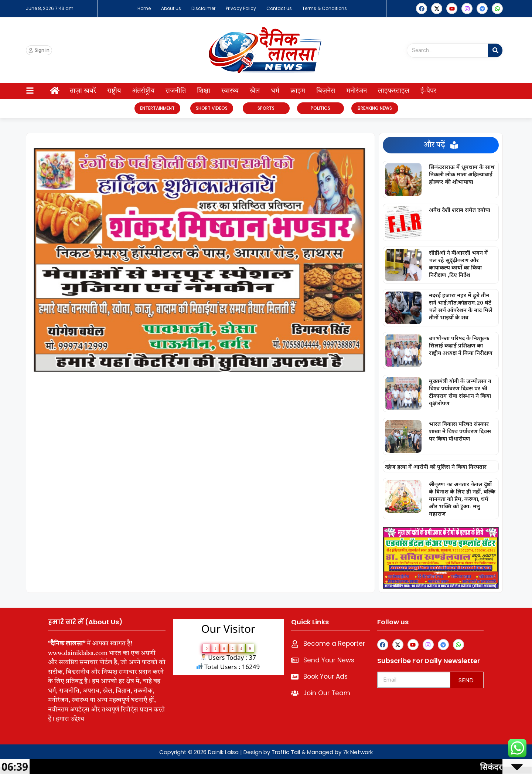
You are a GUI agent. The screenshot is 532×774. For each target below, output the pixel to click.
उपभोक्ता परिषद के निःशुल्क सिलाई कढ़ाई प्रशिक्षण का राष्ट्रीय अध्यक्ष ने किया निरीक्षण (461, 345)
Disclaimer (203, 8)
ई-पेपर (428, 91)
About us (171, 8)
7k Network (358, 752)
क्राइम (298, 91)
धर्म (275, 91)
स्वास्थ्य (230, 91)
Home (144, 8)
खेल (255, 91)
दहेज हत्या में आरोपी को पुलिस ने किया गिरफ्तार (436, 466)
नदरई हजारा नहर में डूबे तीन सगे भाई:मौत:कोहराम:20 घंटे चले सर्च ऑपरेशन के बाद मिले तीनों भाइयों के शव (461, 306)
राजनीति (176, 91)
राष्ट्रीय (114, 91)
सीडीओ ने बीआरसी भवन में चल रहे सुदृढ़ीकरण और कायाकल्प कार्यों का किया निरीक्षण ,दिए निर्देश (458, 264)
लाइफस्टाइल (394, 91)
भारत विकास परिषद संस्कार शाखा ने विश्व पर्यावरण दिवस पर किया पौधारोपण (460, 431)
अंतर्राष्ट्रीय (143, 91)
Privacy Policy (241, 8)
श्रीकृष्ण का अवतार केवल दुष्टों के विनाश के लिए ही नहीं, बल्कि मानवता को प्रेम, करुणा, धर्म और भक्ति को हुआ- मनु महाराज (462, 499)
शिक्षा (204, 91)
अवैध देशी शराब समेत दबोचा (460, 210)
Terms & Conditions (325, 8)
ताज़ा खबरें (83, 91)
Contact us (279, 8)
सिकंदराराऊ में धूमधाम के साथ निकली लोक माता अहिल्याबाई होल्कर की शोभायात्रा (462, 174)
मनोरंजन (357, 91)
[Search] (495, 50)
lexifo (174, 683)
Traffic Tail (286, 752)
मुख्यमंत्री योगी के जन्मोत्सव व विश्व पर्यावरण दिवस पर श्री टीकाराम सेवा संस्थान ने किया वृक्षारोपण (460, 392)
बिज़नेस (326, 91)
